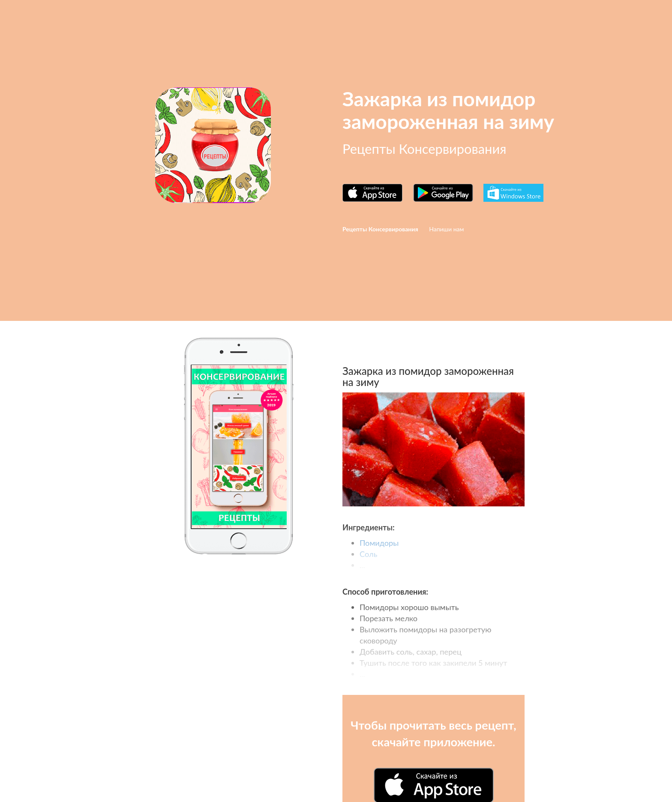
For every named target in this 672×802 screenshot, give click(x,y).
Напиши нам (446, 229)
